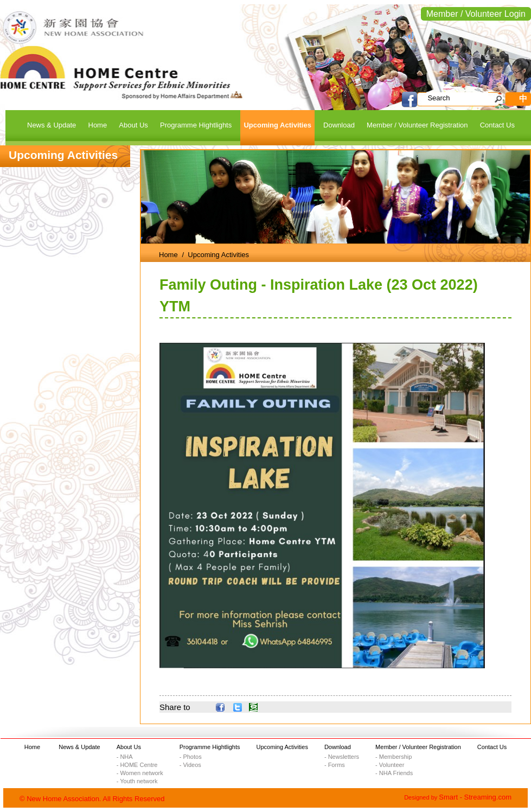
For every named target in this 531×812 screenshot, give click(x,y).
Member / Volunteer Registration (418, 747)
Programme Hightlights (210, 747)
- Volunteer (390, 765)
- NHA (125, 757)
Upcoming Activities (282, 747)
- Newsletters (342, 757)
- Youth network (137, 781)
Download (338, 747)
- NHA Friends (394, 773)
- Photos (191, 757)
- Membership (394, 757)
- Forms (335, 765)
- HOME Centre (137, 765)
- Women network (140, 773)
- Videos (190, 765)
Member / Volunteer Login (476, 14)
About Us (129, 747)
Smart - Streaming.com (475, 797)
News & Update (79, 747)
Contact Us (492, 747)
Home (168, 255)
